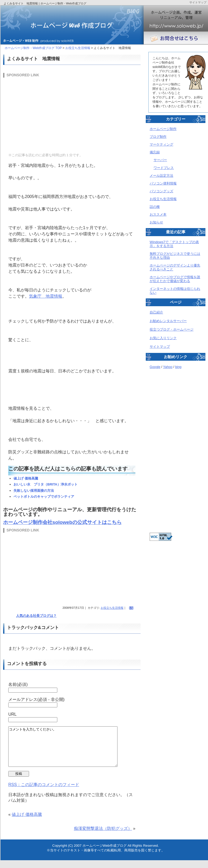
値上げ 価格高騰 (26, 478)
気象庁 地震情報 (46, 296)
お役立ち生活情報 (78, 48)
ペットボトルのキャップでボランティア (44, 497)
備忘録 (155, 152)
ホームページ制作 (163, 129)
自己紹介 (156, 312)
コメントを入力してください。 (69, 750)
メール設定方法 (161, 176)
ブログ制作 (158, 137)
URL (12, 714)
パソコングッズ (161, 191)
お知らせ (156, 222)
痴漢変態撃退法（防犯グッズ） (103, 836)
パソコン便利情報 (163, 183)
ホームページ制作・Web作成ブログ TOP (33, 48)
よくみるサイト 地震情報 (33, 59)
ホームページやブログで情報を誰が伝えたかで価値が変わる (175, 279)
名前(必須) (18, 684)
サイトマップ (160, 347)
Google (155, 367)
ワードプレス (164, 168)
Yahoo (168, 367)
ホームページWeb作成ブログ (105, 853)
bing (178, 367)
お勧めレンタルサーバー (168, 321)
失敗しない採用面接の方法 (34, 491)
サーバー (160, 160)
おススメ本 (158, 214)
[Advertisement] (42, 115)
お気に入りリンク (163, 338)
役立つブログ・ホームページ (172, 329)
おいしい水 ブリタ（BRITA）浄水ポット (46, 484)
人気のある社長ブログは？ (36, 616)
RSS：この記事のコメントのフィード (44, 792)
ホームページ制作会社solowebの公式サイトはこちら (62, 522)
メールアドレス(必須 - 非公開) (36, 699)
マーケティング (161, 144)
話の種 (155, 207)
